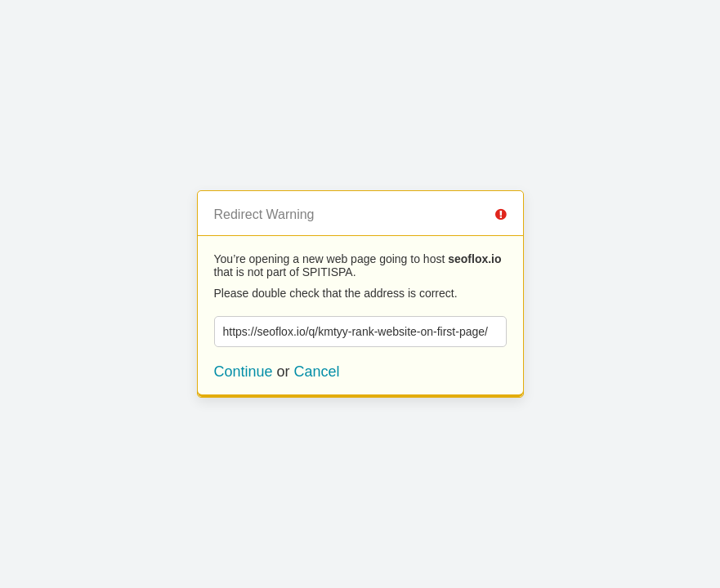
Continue (244, 372)
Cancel (317, 372)
